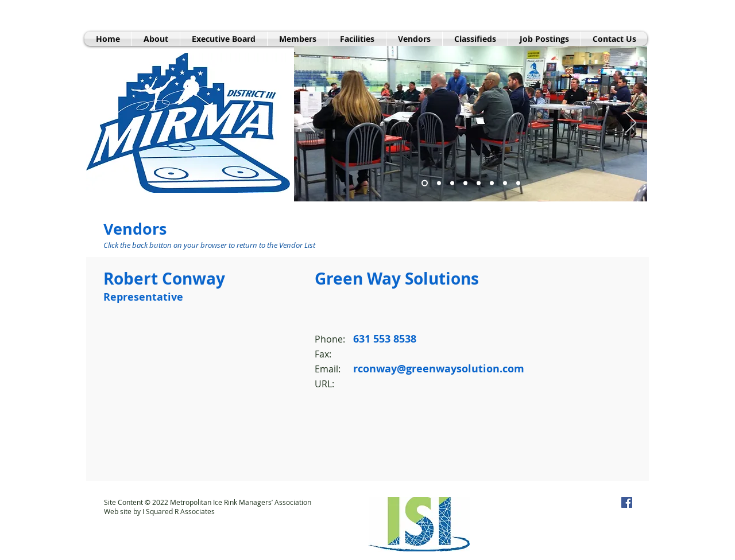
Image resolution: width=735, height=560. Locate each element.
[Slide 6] (505, 183)
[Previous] (310, 123)
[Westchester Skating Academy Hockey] (518, 183)
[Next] (631, 123)
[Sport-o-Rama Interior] (439, 183)
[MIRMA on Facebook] (627, 502)
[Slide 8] (479, 183)
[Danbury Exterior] (492, 183)
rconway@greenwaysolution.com (439, 369)
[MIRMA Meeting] (425, 183)
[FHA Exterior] (452, 183)
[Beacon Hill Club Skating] (465, 183)
